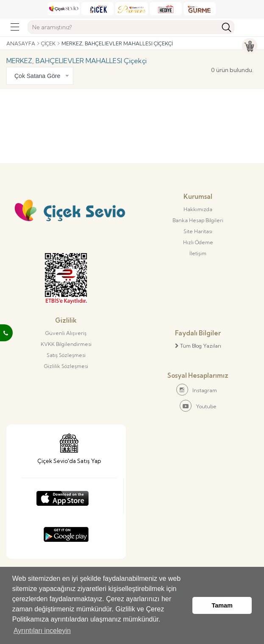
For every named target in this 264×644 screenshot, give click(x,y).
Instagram (197, 390)
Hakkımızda (198, 209)
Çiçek (48, 43)
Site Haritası (198, 231)
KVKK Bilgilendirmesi (66, 344)
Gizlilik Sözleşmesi (66, 366)
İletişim (198, 253)
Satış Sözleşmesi (66, 355)
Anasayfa (21, 43)
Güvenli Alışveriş (66, 333)
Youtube (198, 406)
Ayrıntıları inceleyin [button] (42, 631)
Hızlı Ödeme (198, 242)
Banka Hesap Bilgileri (198, 220)
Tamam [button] (222, 605)
